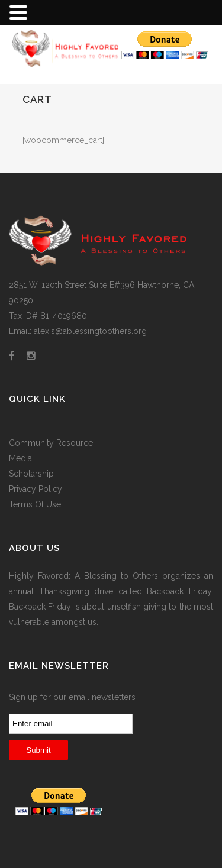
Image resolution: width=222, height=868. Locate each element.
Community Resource (51, 443)
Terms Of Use (35, 504)
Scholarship (31, 474)
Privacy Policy (36, 489)
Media (20, 458)
